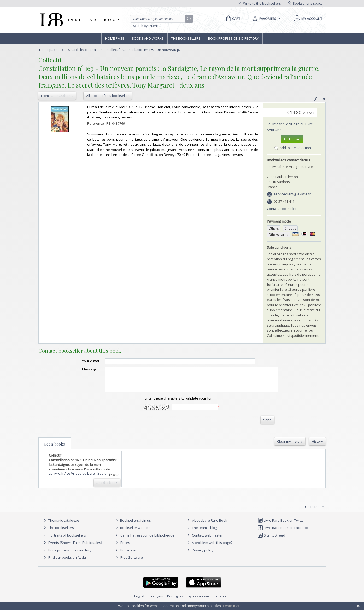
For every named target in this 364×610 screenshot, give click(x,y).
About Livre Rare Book (210, 525)
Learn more (232, 606)
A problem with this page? (209, 547)
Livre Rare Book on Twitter (281, 525)
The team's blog (201, 532)
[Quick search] (160, 19)
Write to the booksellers (259, 3)
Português (175, 601)
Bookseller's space (305, 3)
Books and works (148, 38)
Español (220, 601)
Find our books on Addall (65, 562)
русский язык (199, 601)
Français (156, 601)
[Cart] (232, 19)
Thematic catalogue (61, 525)
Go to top (315, 512)
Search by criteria (146, 26)
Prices (125, 547)
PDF (319, 99)
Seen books (55, 449)
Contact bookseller (282, 209)
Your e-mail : (81, 361)
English (140, 601)
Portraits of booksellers (67, 540)
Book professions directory (233, 38)
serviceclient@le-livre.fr (292, 194)
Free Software (132, 562)
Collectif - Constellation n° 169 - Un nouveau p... (144, 50)
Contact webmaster (204, 540)
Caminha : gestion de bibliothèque (147, 540)
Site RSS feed (271, 540)
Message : (80, 369)
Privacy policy (200, 555)
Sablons (274, 130)
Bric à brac (129, 555)
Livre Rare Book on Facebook (284, 532)
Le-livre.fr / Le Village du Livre (290, 124)
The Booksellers (186, 38)
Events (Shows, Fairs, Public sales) (72, 547)
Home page (115, 38)
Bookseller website (132, 532)
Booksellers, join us (133, 525)
